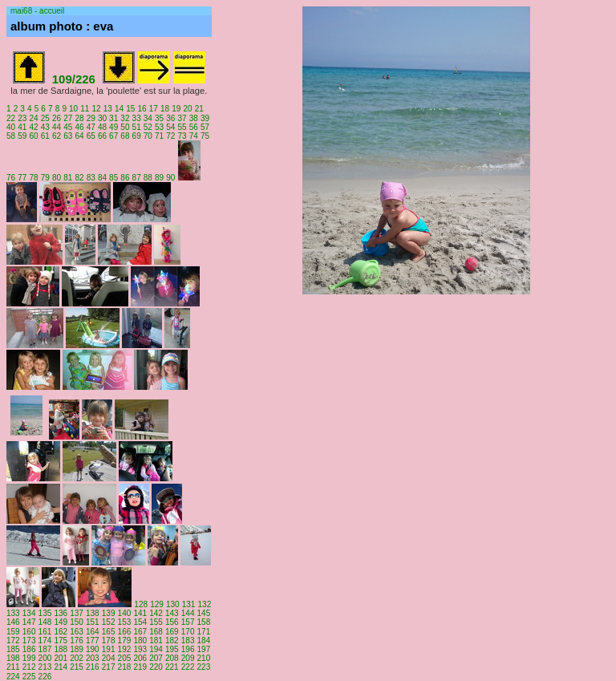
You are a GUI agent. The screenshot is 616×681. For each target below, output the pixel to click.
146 (13, 622)
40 (11, 127)
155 (156, 622)
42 (33, 127)
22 (11, 118)
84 (102, 178)
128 (141, 604)
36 (170, 118)
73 (182, 136)
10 (73, 109)
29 (91, 118)
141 (140, 613)
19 (176, 109)
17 (154, 109)
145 (204, 613)
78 (33, 178)
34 (148, 118)
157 (188, 622)
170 (188, 632)
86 (125, 178)
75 (205, 136)
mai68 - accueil (37, 11)
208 (172, 658)
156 (172, 622)
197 (204, 649)
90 (170, 178)
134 (29, 613)
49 (113, 127)
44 (57, 127)
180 (140, 640)
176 (77, 640)
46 (79, 127)
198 (13, 658)
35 (159, 118)
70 (148, 136)
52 (148, 127)
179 (125, 640)
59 (22, 136)
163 (77, 632)
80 (57, 178)
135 (45, 613)
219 (140, 667)
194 (156, 649)
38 (194, 118)
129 (157, 604)
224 (13, 677)
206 (140, 658)
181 (156, 640)
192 (125, 649)
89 (159, 178)
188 (61, 649)
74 (194, 136)
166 (125, 632)
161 (45, 632)
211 (13, 667)
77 (22, 178)
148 (45, 622)
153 (125, 622)
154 (140, 622)
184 (204, 640)
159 (13, 632)
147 (29, 622)
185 (13, 649)
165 (109, 632)
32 (125, 118)
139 (109, 613)
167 (140, 632)
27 (68, 118)
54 (170, 127)
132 (205, 604)
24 (33, 118)
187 (45, 649)
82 (79, 178)
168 (156, 632)
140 (125, 613)
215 (77, 667)
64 (79, 136)
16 (142, 109)
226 (45, 677)
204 (109, 658)
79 (45, 178)
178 (109, 640)
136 (61, 613)
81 (68, 178)
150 (77, 622)
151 (93, 622)
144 (188, 613)
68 (125, 136)
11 (85, 109)
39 (205, 118)
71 (159, 136)
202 (77, 658)
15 (130, 109)
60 (33, 136)
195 (172, 649)
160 (29, 632)
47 (91, 127)
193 (140, 649)
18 (165, 109)
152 (109, 622)
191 (109, 649)
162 (61, 632)
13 (108, 109)
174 (45, 640)
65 (91, 136)
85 (113, 178)
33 (137, 118)
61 (45, 136)
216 (93, 667)
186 (29, 649)
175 (61, 640)
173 (29, 640)
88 (148, 178)
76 (11, 178)
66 (102, 136)
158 (204, 622)
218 (125, 667)
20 (187, 109)
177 (93, 640)
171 (204, 632)
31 (113, 118)
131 (189, 604)
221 (172, 667)
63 (68, 136)
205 (125, 658)
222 (188, 667)
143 (172, 613)
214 (61, 667)
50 (125, 127)
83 (91, 178)
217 (109, 667)
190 (93, 649)
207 (156, 658)
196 (188, 649)
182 (172, 640)
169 (172, 632)
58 (11, 136)
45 (68, 127)
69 (137, 136)
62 (57, 136)
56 (194, 127)
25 (45, 118)
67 (113, 136)
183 (188, 640)
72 (170, 136)
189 (77, 649)
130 (173, 604)
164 (93, 632)
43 (45, 127)
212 (29, 667)
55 (182, 127)
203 (93, 658)
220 (156, 667)
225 (29, 677)
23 (22, 118)
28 (79, 118)
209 (188, 658)
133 (13, 613)
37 (182, 118)
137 (77, 613)
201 (61, 658)
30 (102, 118)
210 (204, 658)
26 (57, 118)
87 (137, 178)
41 (22, 127)
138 (93, 613)
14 (119, 109)
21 (199, 109)
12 (97, 109)
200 (45, 658)
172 (13, 640)
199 (29, 658)
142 (156, 613)
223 (204, 667)
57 (205, 127)
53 (159, 127)
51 (137, 127)
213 (45, 667)
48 (102, 127)
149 (61, 622)
